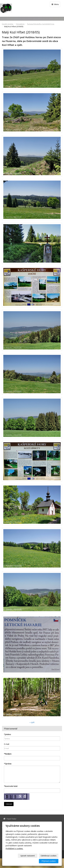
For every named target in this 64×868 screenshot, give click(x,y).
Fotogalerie (20, 24)
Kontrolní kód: (11, 786)
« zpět (32, 722)
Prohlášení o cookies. (14, 848)
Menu (55, 4)
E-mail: (7, 744)
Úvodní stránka (8, 24)
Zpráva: (8, 764)
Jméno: (8, 734)
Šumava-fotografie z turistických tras (41, 24)
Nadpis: (8, 754)
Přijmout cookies (49, 861)
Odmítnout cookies (49, 856)
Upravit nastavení (28, 856)
